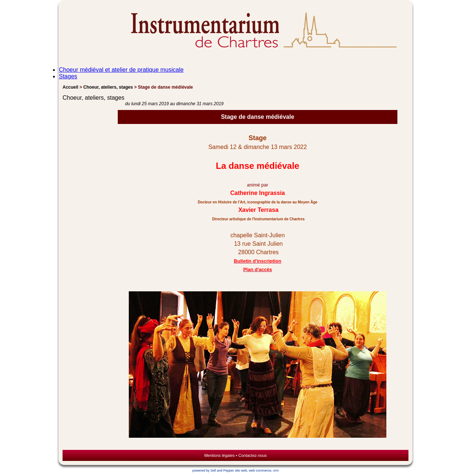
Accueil (70, 87)
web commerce (260, 470)
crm (276, 470)
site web (241, 470)
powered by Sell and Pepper (213, 470)
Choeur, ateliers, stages (108, 87)
